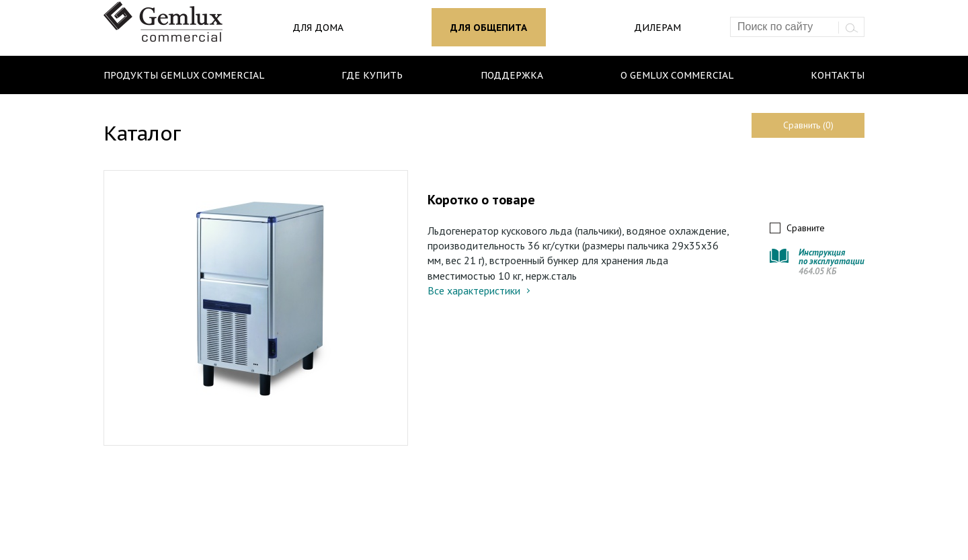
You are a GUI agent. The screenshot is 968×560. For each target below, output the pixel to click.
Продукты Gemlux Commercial (184, 75)
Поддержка (512, 75)
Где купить (372, 75)
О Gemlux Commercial (677, 75)
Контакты (838, 75)
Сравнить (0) (808, 125)
